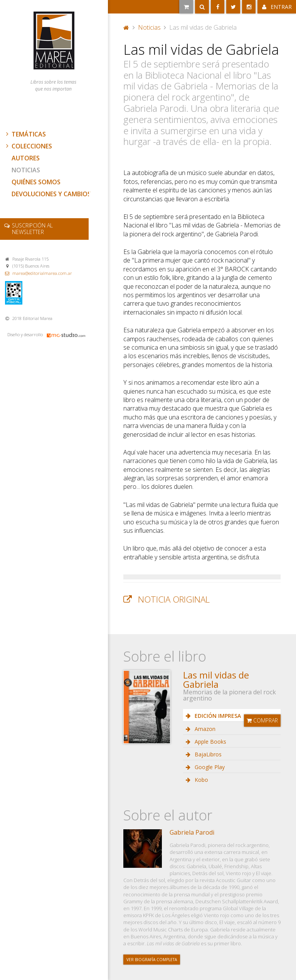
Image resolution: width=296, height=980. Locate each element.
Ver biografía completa (152, 960)
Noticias (26, 170)
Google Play (209, 767)
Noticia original (174, 599)
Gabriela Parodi (192, 832)
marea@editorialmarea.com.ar (42, 273)
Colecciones (28, 146)
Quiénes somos (36, 182)
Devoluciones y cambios (51, 194)
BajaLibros (207, 754)
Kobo (201, 780)
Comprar (262, 720)
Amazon (204, 729)
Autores (26, 158)
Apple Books (210, 742)
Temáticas (25, 134)
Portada (126, 27)
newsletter (32, 229)
